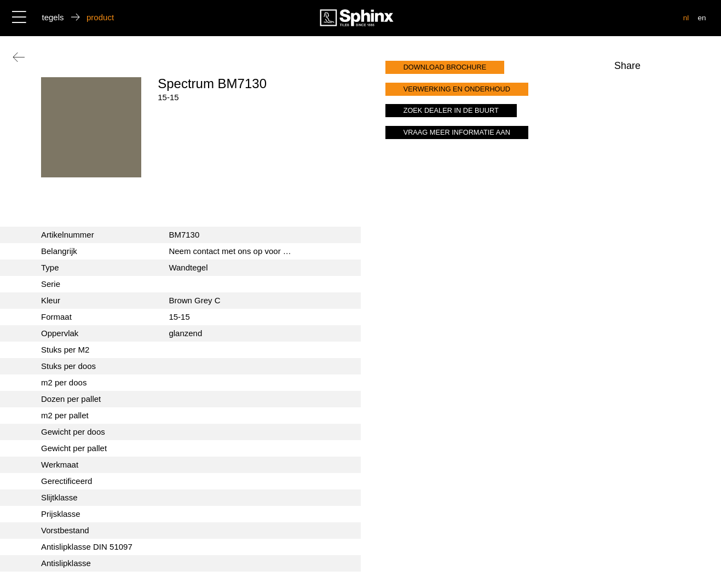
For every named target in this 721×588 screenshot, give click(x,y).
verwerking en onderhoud (457, 89)
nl (686, 18)
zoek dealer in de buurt (451, 110)
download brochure (445, 67)
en (702, 18)
